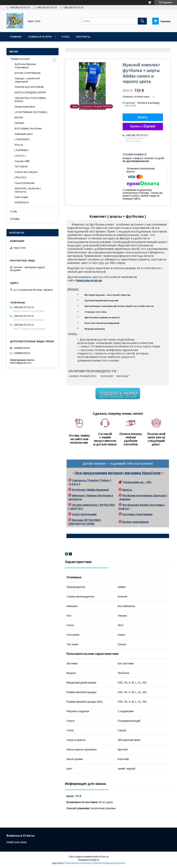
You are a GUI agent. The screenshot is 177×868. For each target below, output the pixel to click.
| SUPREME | (22, 150)
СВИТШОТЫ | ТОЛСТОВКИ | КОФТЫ (30, 100)
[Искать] (142, 21)
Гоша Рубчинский (24, 183)
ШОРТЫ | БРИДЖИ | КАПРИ (30, 92)
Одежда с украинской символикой (27, 80)
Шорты (127, 490)
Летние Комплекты (25, 107)
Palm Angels (21, 197)
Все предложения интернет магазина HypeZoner (118, 473)
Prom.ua (104, 857)
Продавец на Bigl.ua (88, 860)
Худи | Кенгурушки (84, 514)
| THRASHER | (22, 139)
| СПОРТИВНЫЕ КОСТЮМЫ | (31, 112)
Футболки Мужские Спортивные (25, 66)
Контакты (83, 37)
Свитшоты (79, 480)
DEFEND (19, 123)
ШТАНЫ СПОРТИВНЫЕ (28, 73)
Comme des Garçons (26, 172)
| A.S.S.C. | (20, 156)
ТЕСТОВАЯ (21, 167)
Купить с (143, 126)
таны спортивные (137, 522)
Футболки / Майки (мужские (90, 490)
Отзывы (15, 219)
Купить (143, 117)
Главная (16, 37)
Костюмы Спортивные (138, 514)
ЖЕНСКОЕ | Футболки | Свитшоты (28, 190)
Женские (78, 520)
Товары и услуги (40, 37)
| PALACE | (20, 177)
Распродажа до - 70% (137, 482)
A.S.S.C (74, 484)
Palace (105, 480)
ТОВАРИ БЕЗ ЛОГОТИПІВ (29, 87)
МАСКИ (19, 118)
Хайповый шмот (24, 134)
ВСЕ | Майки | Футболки (28, 129)
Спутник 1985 (22, 161)
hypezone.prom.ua (89, 280)
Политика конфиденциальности (109, 863)
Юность (19, 145)
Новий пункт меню (17, 842)
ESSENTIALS (22, 202)
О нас (66, 37)
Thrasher (93, 480)
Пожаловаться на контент (78, 863)
